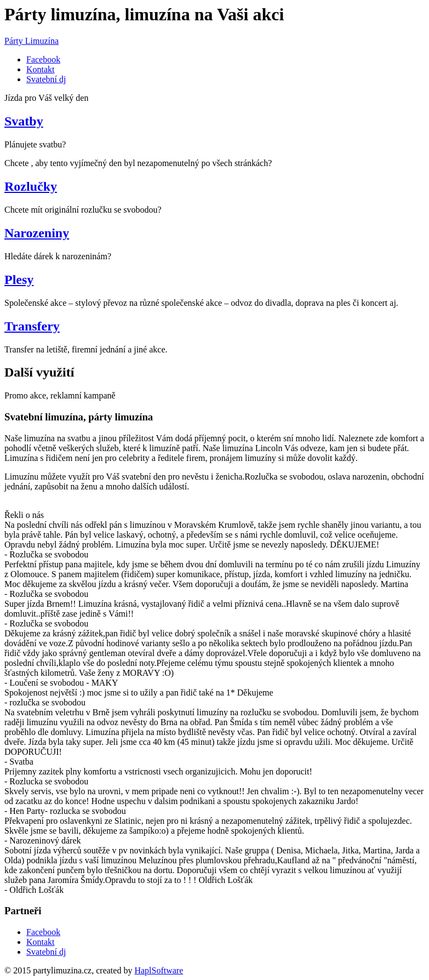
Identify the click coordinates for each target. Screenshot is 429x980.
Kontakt (41, 69)
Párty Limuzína (32, 41)
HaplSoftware (159, 970)
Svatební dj (46, 79)
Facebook (43, 59)
